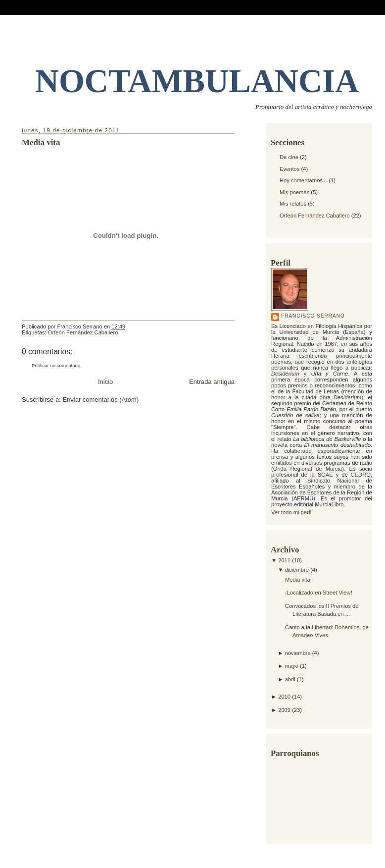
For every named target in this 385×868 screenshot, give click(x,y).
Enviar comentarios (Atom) (100, 400)
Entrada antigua (212, 382)
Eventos (289, 169)
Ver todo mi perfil (292, 512)
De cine (289, 157)
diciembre (298, 570)
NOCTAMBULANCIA (197, 81)
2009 (285, 710)
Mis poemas (294, 192)
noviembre (299, 653)
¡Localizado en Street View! (319, 593)
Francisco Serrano (313, 316)
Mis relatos (293, 204)
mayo (292, 666)
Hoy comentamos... (303, 180)
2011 (285, 560)
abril (291, 679)
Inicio (105, 382)
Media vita (298, 580)
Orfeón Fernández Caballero (315, 216)
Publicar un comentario (56, 365)
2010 (285, 697)
